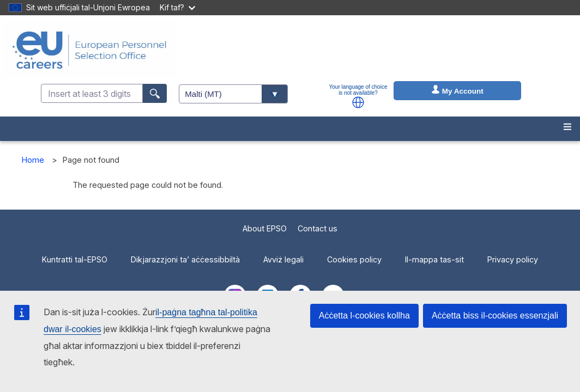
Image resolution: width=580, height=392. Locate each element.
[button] (358, 102)
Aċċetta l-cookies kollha (364, 316)
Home (33, 160)
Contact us (318, 228)
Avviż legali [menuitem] (283, 259)
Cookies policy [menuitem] (354, 259)
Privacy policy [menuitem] (513, 259)
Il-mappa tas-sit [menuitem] (434, 259)
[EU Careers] (89, 50)
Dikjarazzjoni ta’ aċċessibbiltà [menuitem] (185, 259)
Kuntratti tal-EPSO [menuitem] (75, 259)
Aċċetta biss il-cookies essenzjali (495, 316)
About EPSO (265, 228)
